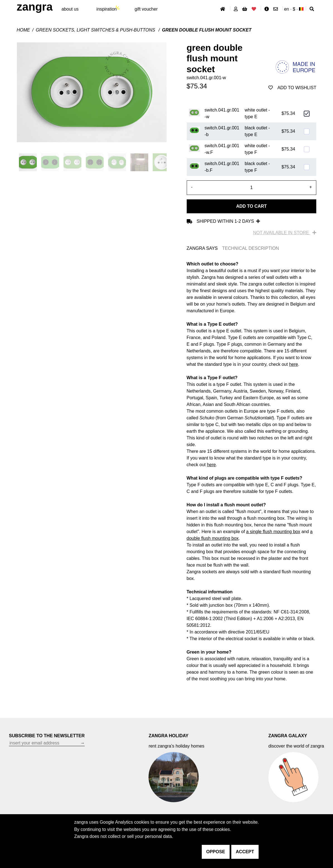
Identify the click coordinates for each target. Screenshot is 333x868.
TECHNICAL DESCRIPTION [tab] (251, 248)
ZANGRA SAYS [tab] (202, 248)
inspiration (107, 9)
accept (245, 852)
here (293, 364)
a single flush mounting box (273, 532)
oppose (216, 852)
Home (23, 30)
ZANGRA (35, 7)
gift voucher (146, 9)
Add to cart (251, 206)
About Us (70, 9)
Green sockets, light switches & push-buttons (96, 30)
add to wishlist (292, 88)
